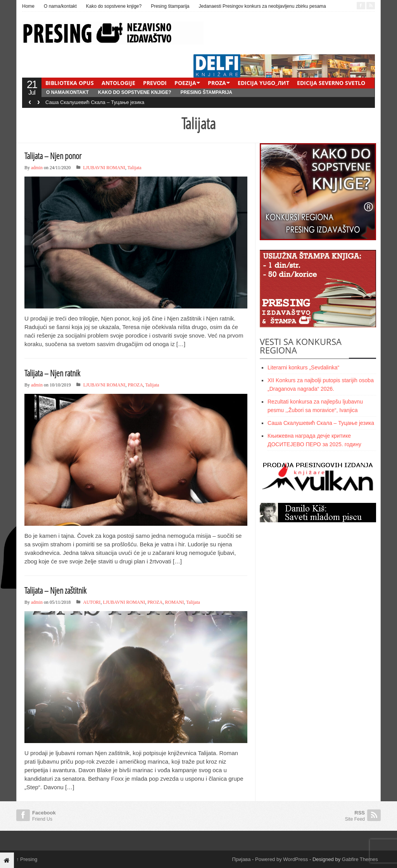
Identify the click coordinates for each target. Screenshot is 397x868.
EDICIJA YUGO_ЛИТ (263, 83)
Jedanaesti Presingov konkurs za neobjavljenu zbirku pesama (262, 6)
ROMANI (175, 602)
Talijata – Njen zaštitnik (55, 590)
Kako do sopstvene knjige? (114, 6)
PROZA (217, 83)
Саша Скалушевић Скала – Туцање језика (95, 102)
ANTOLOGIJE (118, 83)
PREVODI (155, 83)
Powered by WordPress (281, 859)
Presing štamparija (170, 6)
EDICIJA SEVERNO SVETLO (331, 83)
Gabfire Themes (360, 859)
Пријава (242, 859)
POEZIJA (185, 83)
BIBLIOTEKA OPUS (70, 83)
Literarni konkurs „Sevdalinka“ (303, 367)
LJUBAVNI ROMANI (104, 168)
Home (28, 6)
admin (37, 168)
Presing (27, 859)
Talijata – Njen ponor (53, 156)
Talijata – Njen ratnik (52, 373)
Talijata (135, 168)
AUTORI (92, 602)
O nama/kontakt (60, 6)
